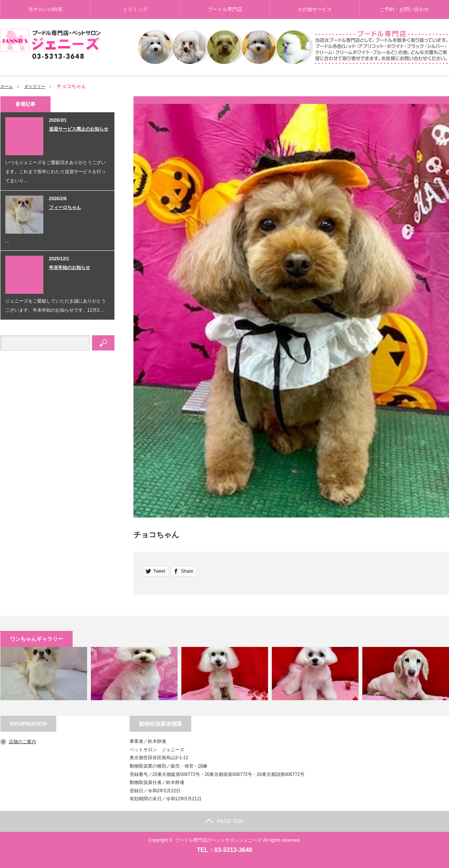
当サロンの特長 (45, 9)
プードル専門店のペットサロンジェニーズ (218, 840)
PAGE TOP (224, 821)
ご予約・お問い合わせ (404, 9)
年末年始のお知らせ (70, 268)
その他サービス (315, 9)
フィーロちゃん (65, 207)
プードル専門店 (225, 9)
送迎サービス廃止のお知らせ (79, 129)
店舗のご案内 (22, 742)
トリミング (135, 9)
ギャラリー (39, 86)
